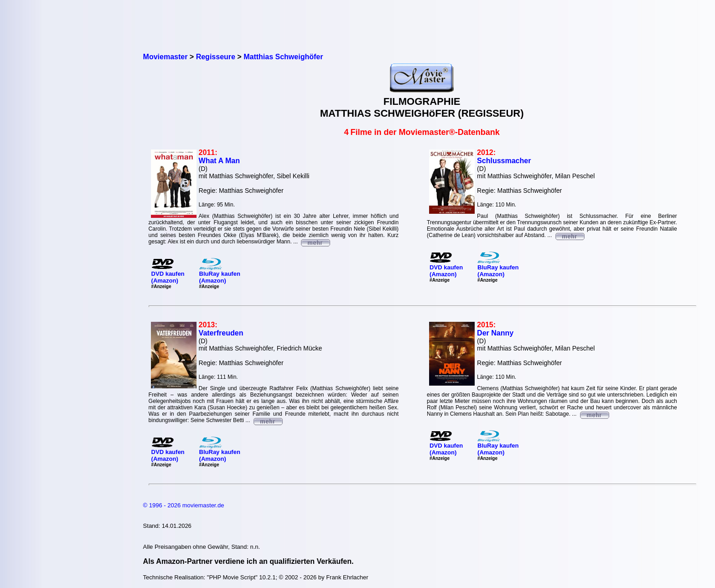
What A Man (219, 161)
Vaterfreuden (221, 333)
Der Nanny (495, 333)
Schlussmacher (504, 161)
